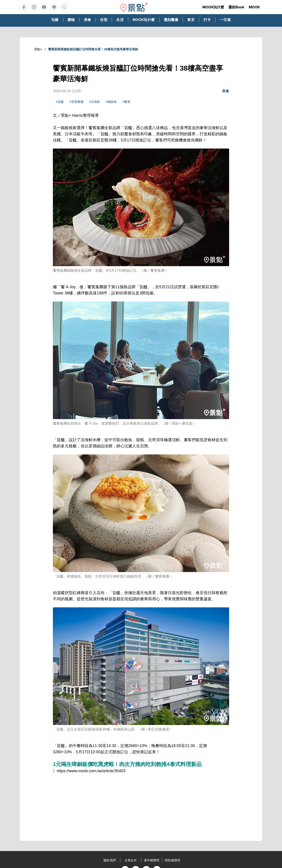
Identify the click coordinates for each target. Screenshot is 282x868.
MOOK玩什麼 (213, 7)
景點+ (38, 49)
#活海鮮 (95, 102)
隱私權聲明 (173, 860)
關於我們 (110, 860)
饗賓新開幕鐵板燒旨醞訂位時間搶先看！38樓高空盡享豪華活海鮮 (93, 49)
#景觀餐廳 (76, 102)
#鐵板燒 (111, 102)
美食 (226, 91)
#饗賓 (126, 102)
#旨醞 (60, 102)
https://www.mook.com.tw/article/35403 (91, 771)
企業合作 (131, 860)
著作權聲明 (152, 860)
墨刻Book (236, 7)
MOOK (254, 7)
